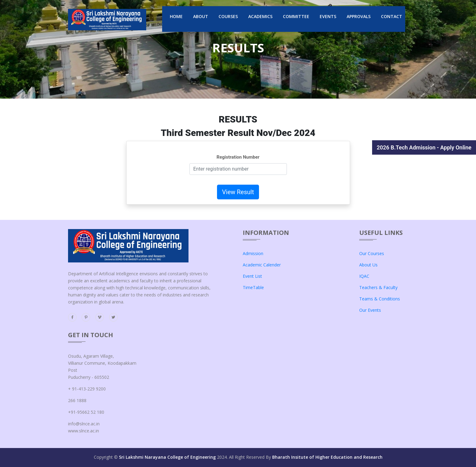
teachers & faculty (378, 287)
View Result (238, 192)
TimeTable (253, 287)
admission (253, 253)
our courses (372, 253)
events (328, 16)
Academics (260, 16)
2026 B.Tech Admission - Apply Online (424, 147)
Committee (296, 16)
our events (370, 310)
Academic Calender (262, 265)
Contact (392, 16)
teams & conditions (380, 299)
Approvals (359, 16)
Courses (228, 16)
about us (368, 265)
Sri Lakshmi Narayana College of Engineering (167, 457)
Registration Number (238, 157)
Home (176, 16)
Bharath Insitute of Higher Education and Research (327, 457)
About (201, 16)
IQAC (364, 276)
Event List (252, 276)
